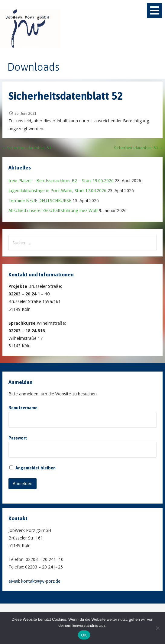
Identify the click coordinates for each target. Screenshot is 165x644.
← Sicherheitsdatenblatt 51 (27, 148)
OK (84, 635)
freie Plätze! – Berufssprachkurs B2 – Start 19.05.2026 (61, 180)
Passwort (18, 438)
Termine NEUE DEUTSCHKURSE (40, 200)
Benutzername (23, 408)
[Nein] (157, 628)
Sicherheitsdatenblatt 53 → (138, 148)
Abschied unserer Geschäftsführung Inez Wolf (53, 210)
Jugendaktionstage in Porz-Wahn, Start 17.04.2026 (57, 190)
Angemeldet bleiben (32, 468)
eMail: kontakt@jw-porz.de (34, 581)
